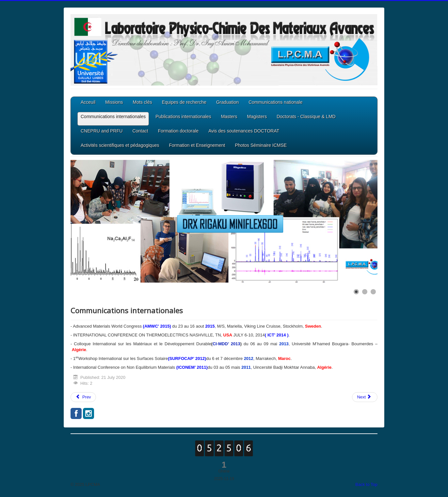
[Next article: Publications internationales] (365, 397)
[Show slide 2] (365, 292)
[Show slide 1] (356, 292)
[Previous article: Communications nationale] (83, 397)
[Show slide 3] (373, 292)
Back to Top (366, 484)
